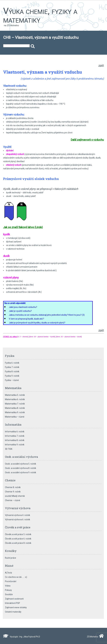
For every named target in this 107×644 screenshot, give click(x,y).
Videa (8, 586)
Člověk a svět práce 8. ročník (18, 543)
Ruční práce (11, 558)
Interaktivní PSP (12, 603)
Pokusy (8, 590)
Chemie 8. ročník (13, 487)
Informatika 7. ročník (15, 436)
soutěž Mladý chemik (15, 496)
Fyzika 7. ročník (12, 367)
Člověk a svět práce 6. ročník (18, 539)
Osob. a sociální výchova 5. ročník (21, 464)
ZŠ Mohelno (95, 637)
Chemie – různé (13, 500)
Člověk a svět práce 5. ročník (18, 534)
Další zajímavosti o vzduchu (87, 140)
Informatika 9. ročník (15, 445)
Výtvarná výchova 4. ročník (18, 515)
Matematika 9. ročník (15, 412)
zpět (101, 65)
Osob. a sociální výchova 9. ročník (21, 472)
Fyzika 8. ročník (12, 372)
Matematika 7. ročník (15, 404)
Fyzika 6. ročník (12, 363)
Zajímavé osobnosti (14, 599)
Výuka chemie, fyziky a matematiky (40, 15)
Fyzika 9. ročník (12, 376)
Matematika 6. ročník (15, 399)
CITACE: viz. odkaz (10, 337)
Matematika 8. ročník (15, 408)
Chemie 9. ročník (13, 492)
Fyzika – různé (12, 380)
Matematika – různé (15, 417)
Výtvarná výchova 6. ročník (18, 520)
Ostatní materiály (13, 612)
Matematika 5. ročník (15, 395)
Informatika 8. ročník (15, 440)
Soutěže (9, 594)
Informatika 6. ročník (15, 432)
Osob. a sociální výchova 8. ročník (21, 468)
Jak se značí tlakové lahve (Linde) (23, 227)
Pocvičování (11, 581)
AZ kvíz (8, 573)
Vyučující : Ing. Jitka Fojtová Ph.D (22, 637)
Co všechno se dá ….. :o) (16, 577)
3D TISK (9, 449)
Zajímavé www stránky (16, 607)
